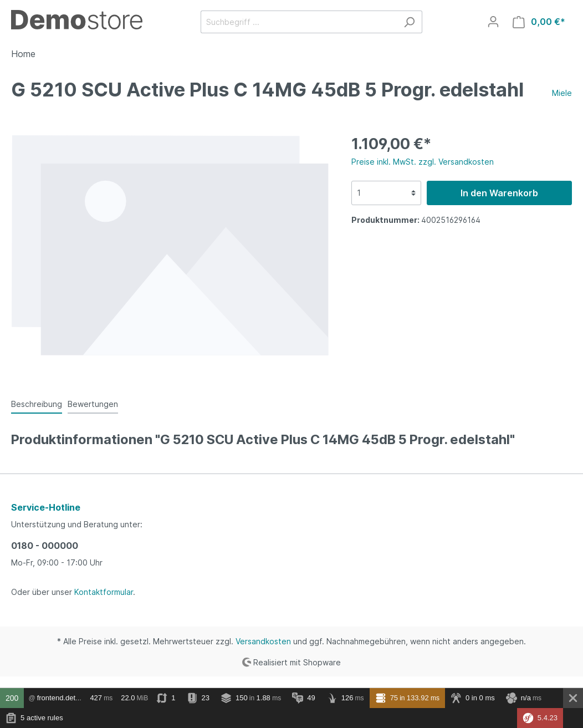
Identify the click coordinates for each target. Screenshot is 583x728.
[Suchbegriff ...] (299, 22)
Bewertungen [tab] (93, 404)
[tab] (37, 404)
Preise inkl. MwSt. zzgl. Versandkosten (423, 162)
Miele (562, 93)
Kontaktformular (104, 592)
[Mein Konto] (493, 22)
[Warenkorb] (539, 22)
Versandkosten (263, 641)
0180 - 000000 (45, 546)
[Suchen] (409, 22)
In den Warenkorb (499, 193)
